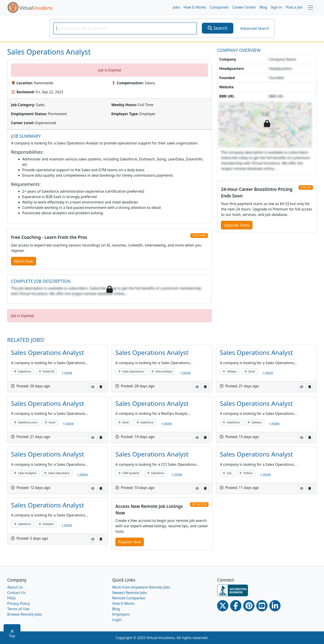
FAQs (11, 598)
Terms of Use (18, 609)
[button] (93, 387)
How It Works (195, 7)
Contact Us (16, 593)
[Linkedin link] (275, 606)
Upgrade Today (237, 225)
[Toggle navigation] (310, 7)
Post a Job (294, 7)
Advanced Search (254, 28)
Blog (263, 7)
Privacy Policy (19, 603)
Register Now (130, 542)
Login (117, 620)
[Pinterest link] (249, 606)
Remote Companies (129, 598)
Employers (121, 614)
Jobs (176, 7)
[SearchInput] (125, 28)
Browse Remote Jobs (25, 614)
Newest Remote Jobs (130, 593)
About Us (15, 587)
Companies (219, 7)
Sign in (276, 7)
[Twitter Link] (223, 606)
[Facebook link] (236, 606)
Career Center (244, 7)
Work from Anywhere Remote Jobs (141, 587)
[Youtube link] (262, 606)
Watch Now (24, 261)
